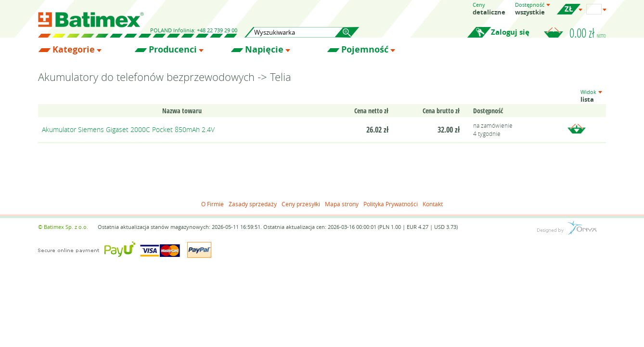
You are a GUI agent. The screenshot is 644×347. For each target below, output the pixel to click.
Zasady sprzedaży (253, 204)
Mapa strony (342, 204)
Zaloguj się (510, 32)
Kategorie (74, 50)
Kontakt (433, 204)
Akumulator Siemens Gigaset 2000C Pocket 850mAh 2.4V (128, 129)
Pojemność (365, 50)
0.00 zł (588, 33)
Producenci (173, 50)
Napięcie (264, 50)
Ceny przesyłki (301, 204)
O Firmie (213, 204)
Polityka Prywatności (391, 204)
